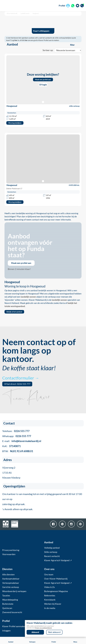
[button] (43, 181)
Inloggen (6, 631)
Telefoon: (16, 431)
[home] (15, 6)
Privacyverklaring (11, 550)
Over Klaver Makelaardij (56, 579)
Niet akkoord (54, 632)
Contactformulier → (21, 378)
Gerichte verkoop (11, 587)
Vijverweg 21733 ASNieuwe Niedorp (11, 473)
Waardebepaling (10, 600)
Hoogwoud (36, 13)
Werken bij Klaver (53, 604)
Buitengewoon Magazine (56, 591)
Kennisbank (50, 600)
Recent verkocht (52, 556)
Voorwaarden (9, 554)
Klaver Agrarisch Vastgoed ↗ (58, 560)
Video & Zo (49, 587)
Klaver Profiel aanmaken (14, 626)
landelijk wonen (28, 297)
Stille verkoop (51, 552)
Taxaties (6, 596)
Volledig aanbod (52, 548)
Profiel (62, 6)
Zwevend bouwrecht (12, 612)
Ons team (49, 575)
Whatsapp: (17, 436)
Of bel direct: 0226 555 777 (17, 384)
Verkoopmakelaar (11, 583)
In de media (50, 608)
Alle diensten (8, 575)
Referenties (50, 596)
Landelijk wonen (25, 13)
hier (16, 40)
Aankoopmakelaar (11, 579)
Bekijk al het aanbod (14, 312)
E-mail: (22, 441)
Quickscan (7, 608)
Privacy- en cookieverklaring (43, 628)
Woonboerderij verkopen (14, 591)
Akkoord (35, 632)
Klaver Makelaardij (12, 13)
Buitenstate (8, 604)
